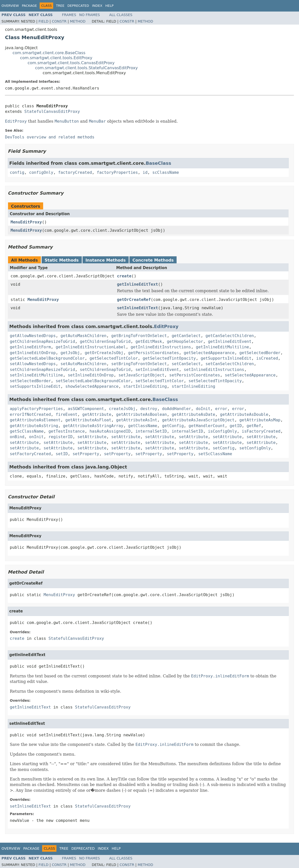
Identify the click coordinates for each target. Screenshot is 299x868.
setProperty (86, 454)
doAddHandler (177, 409)
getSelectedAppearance (209, 353)
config (17, 172)
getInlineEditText (137, 284)
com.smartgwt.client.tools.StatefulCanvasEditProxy (86, 68)
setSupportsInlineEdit (35, 386)
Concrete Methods (153, 260)
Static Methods (62, 260)
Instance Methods (106, 260)
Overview (10, 6)
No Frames (90, 15)
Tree (60, 6)
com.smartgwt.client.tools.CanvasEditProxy (71, 63)
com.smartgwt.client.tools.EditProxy (56, 58)
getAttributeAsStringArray (93, 426)
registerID (60, 437)
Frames (69, 15)
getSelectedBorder (260, 353)
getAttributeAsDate (193, 414)
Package (29, 6)
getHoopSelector (185, 341)
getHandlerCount (207, 426)
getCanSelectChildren (230, 336)
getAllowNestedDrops (33, 336)
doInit (203, 409)
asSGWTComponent (86, 409)
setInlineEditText (137, 308)
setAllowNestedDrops (33, 364)
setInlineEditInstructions (214, 370)
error (221, 409)
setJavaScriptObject (141, 375)
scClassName (166, 172)
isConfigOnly (222, 431)
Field (44, 21)
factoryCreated (75, 172)
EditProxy (166, 326)
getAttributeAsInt (137, 420)
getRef (254, 426)
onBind (17, 437)
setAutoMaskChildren (83, 364)
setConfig (224, 448)
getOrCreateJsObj (104, 353)
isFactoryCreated (261, 431)
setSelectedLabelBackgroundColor (93, 381)
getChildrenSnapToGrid (105, 341)
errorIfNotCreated (30, 414)
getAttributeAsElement (35, 420)
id (145, 172)
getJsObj (70, 353)
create (124, 276)
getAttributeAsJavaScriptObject (198, 420)
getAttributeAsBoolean (141, 414)
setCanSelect (186, 364)
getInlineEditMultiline (222, 347)
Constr (59, 21)
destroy (149, 409)
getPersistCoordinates (154, 353)
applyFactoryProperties (36, 409)
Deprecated (78, 6)
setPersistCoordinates (195, 375)
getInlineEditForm (30, 347)
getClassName (143, 426)
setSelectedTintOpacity (215, 381)
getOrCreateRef (134, 300)
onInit (36, 437)
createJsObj (122, 409)
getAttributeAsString (34, 426)
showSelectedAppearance (92, 386)
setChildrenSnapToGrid (105, 370)
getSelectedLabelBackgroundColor (47, 358)
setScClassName (215, 454)
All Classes (121, 15)
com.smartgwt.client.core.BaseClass (49, 53)
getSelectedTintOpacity (169, 358)
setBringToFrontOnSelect (139, 364)
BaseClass (159, 163)
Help (109, 6)
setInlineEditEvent (157, 370)
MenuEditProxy (26, 222)
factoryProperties (117, 172)
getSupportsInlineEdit (226, 358)
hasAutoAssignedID (110, 431)
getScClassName (27, 431)
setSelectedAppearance (250, 375)
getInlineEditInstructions (161, 347)
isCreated (267, 358)
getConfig (173, 426)
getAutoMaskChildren (83, 336)
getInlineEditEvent (230, 341)
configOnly (41, 172)
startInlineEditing (145, 386)
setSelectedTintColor (160, 381)
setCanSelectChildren (230, 364)
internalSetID (151, 431)
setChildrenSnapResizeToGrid (42, 370)
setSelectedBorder (30, 381)
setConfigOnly (255, 448)
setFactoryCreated (30, 454)
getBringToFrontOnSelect (139, 336)
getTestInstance (67, 431)
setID (62, 454)
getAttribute (97, 414)
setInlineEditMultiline (36, 375)
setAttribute (92, 437)
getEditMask (149, 341)
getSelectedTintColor (114, 358)
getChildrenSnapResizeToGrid (42, 341)
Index (97, 6)
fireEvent (67, 414)
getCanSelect (186, 336)
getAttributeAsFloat (88, 420)
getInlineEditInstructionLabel (91, 347)
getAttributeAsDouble (244, 414)
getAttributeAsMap (260, 420)
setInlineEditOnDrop (91, 375)
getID (236, 426)
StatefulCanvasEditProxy (52, 111)
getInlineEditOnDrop (33, 353)
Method (78, 21)
